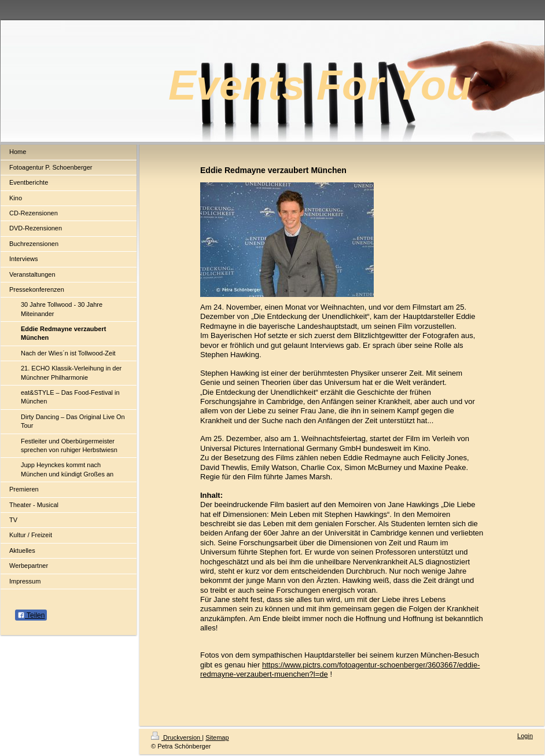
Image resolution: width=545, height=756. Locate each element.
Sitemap (217, 737)
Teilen (31, 615)
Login (525, 736)
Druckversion (176, 737)
